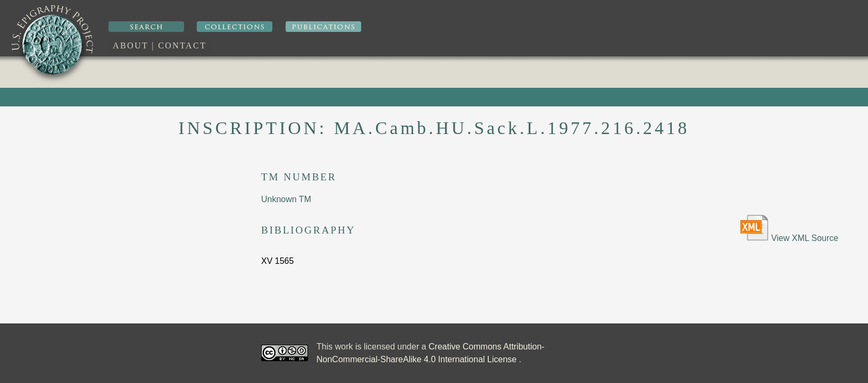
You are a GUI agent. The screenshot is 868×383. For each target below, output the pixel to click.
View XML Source (789, 228)
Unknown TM (286, 199)
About (131, 45)
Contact (182, 45)
